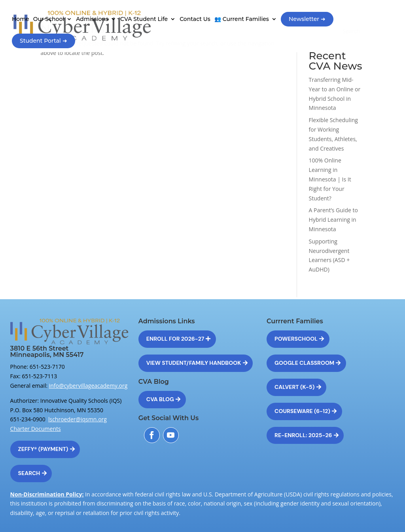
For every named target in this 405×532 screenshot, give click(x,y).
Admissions (92, 19)
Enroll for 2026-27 (175, 339)
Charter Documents (36, 429)
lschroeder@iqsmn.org (78, 419)
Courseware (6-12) (302, 411)
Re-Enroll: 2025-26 (303, 435)
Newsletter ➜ (307, 19)
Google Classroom (304, 363)
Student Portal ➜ (44, 41)
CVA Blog (160, 399)
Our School (49, 19)
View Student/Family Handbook (194, 363)
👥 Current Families (242, 19)
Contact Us (195, 19)
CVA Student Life (144, 19)
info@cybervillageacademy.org (88, 386)
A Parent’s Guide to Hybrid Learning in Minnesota (333, 220)
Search (29, 473)
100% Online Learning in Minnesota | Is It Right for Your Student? (330, 179)
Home (21, 19)
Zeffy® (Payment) (43, 449)
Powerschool (296, 339)
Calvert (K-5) (294, 387)
